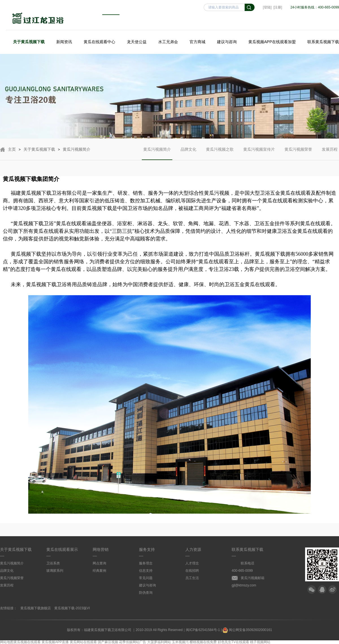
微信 (312, 590)
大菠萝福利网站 (159, 642)
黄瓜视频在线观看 (27, 642)
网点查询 (99, 563)
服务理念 (146, 563)
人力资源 (193, 549)
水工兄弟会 (168, 42)
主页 (12, 149)
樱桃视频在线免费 (203, 642)
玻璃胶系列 (55, 571)
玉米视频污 (180, 642)
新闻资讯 (64, 42)
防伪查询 (146, 593)
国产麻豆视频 (108, 642)
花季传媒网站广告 (132, 642)
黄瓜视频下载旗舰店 (36, 608)
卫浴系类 (53, 563)
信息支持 (146, 571)
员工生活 (192, 578)
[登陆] (267, 7)
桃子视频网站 (260, 642)
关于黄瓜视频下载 (29, 42)
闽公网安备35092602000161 (247, 630)
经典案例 (99, 571)
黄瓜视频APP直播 (55, 642)
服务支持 (147, 549)
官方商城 (197, 42)
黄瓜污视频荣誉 (298, 154)
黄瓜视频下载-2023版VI (72, 608)
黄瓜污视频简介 (77, 149)
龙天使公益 (137, 42)
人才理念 (192, 563)
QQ (322, 590)
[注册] (278, 7)
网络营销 (101, 549)
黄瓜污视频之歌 (220, 154)
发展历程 (330, 154)
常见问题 (146, 578)
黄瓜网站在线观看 (83, 642)
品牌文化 (188, 154)
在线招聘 (192, 571)
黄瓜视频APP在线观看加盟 (272, 42)
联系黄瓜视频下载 (323, 42)
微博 (333, 590)
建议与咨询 (227, 42)
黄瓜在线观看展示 (62, 549)
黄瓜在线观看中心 (99, 42)
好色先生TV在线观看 (233, 642)
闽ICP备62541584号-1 (203, 630)
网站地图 (7, 642)
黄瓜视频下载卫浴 (38, 19)
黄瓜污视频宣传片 (259, 154)
